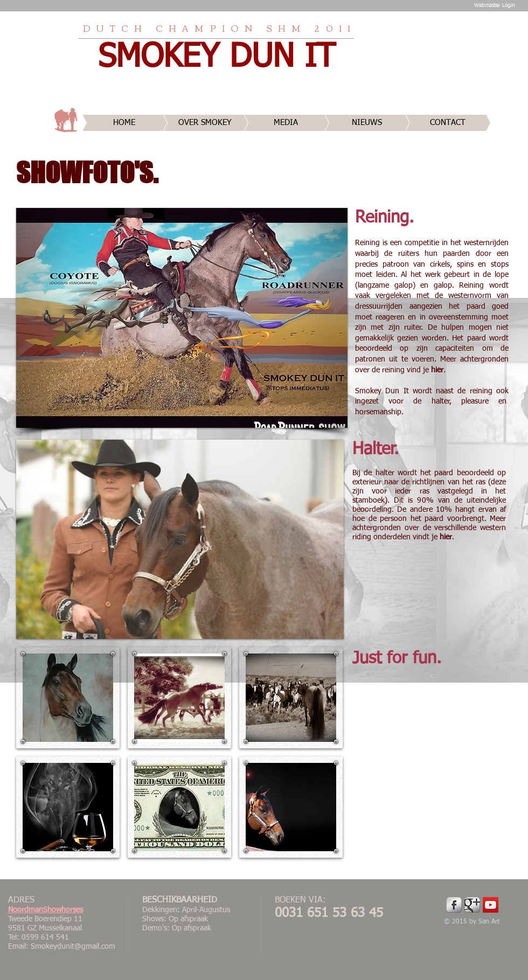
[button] (182, 318)
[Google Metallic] (472, 905)
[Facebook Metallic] (454, 905)
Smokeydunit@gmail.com (73, 947)
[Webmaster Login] (494, 5)
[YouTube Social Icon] (491, 905)
